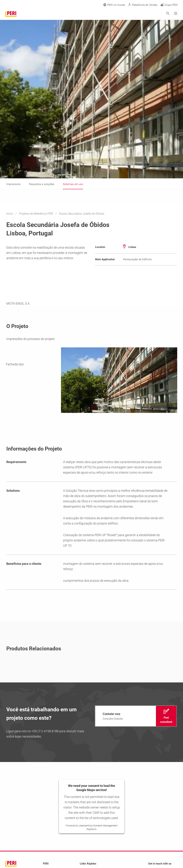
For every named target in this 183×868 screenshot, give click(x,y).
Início (10, 214)
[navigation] (136, 716)
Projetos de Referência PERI (36, 214)
